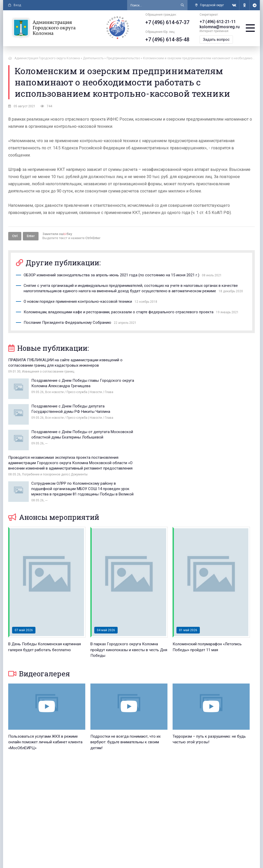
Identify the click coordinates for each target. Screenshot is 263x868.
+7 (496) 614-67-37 (167, 22)
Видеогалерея (39, 602)
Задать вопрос (216, 40)
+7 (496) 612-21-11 (217, 22)
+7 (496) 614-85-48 (167, 40)
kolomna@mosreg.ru (219, 27)
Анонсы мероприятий (54, 445)
